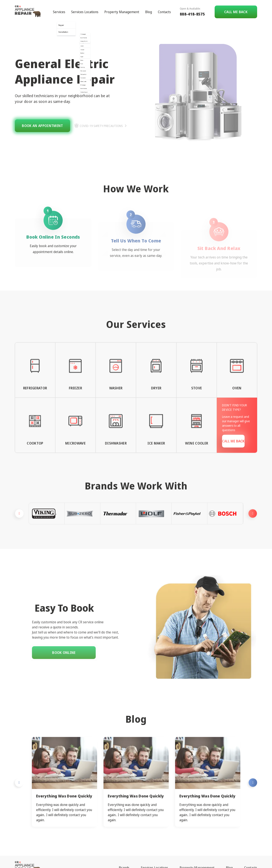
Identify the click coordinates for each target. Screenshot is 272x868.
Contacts (164, 8)
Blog (149, 8)
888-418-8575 (192, 10)
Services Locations (85, 8)
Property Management (122, 8)
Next (253, 533)
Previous (19, 533)
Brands (124, 848)
